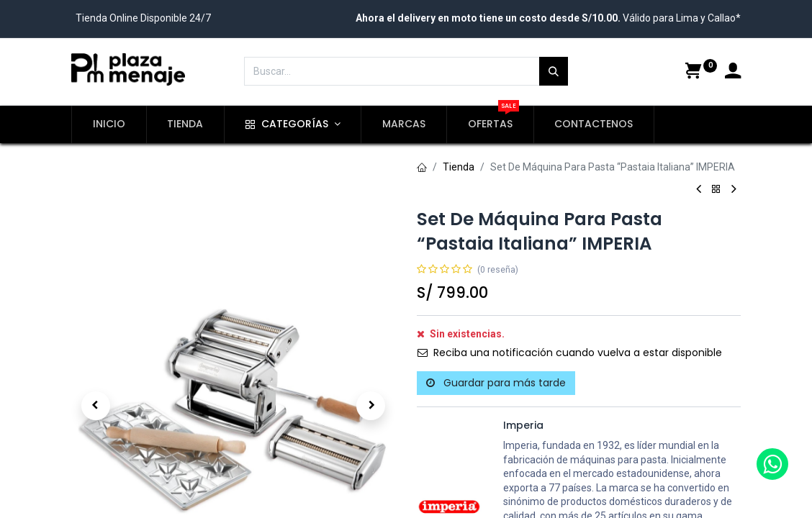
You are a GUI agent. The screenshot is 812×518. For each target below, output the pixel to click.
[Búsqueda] (554, 71)
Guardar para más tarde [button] (496, 383)
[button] (96, 355)
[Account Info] (733, 73)
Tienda (459, 167)
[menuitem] (109, 124)
